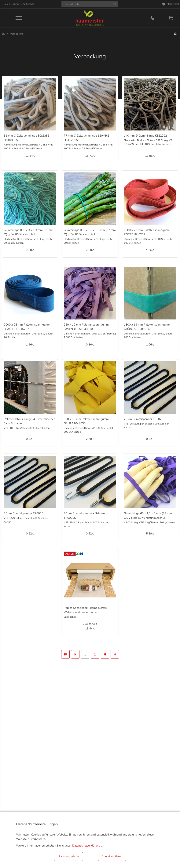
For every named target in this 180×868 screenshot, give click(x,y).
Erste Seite (65, 656)
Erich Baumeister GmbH (19, 4)
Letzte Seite (115, 656)
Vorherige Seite (75, 656)
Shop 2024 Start (3, 34)
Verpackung (17, 34)
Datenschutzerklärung (86, 846)
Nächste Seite (105, 656)
